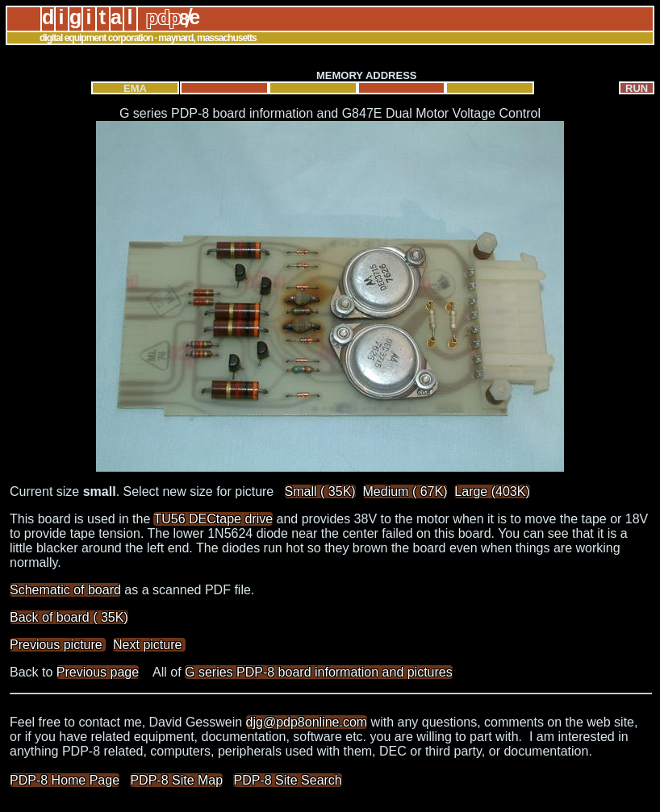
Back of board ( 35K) (69, 617)
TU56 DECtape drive (213, 519)
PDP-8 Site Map (176, 780)
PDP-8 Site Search (287, 780)
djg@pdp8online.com (307, 722)
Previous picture (58, 645)
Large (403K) (492, 491)
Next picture (149, 645)
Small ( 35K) (320, 491)
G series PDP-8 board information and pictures (319, 672)
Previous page (98, 672)
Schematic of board (65, 590)
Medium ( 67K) (405, 491)
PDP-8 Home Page (65, 780)
